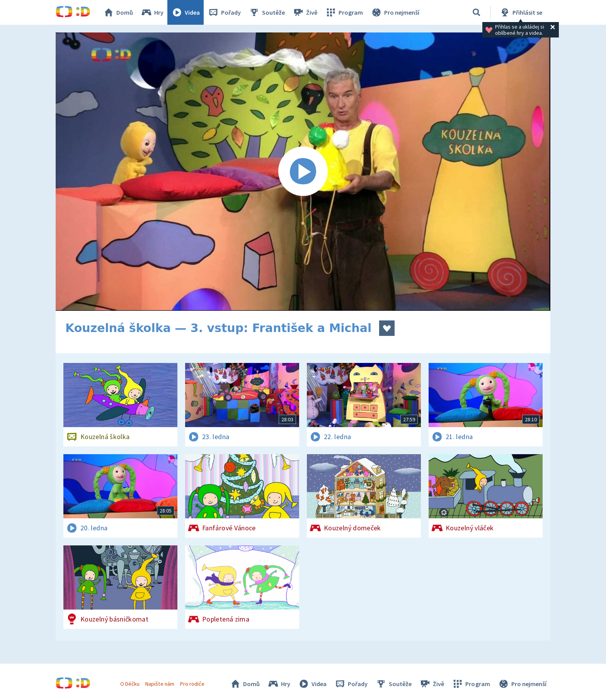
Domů (118, 12)
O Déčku (130, 684)
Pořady (224, 12)
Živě (305, 12)
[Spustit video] (303, 172)
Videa (186, 12)
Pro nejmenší (395, 12)
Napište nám (160, 684)
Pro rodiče (192, 684)
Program (344, 12)
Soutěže (267, 12)
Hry (152, 12)
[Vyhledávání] (477, 12)
